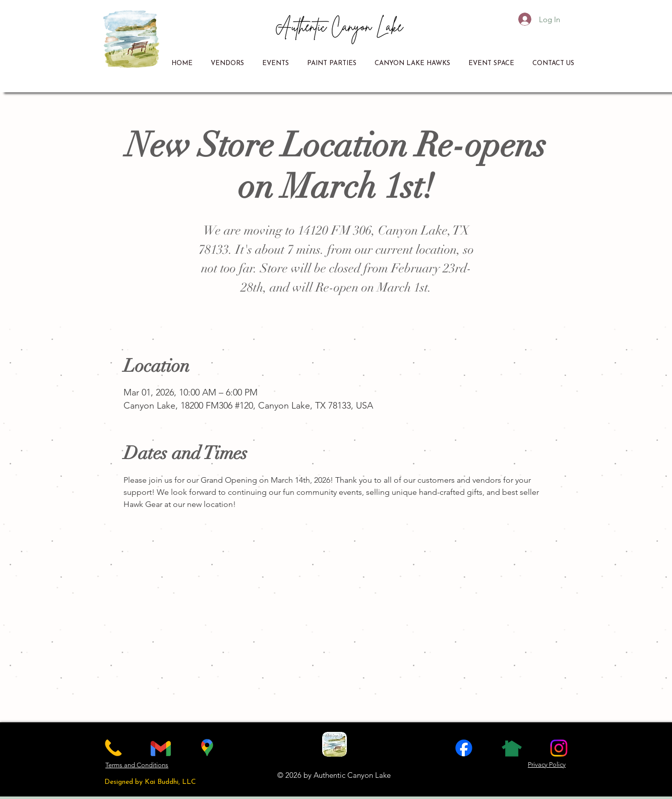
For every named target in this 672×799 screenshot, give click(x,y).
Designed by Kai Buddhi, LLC (150, 782)
